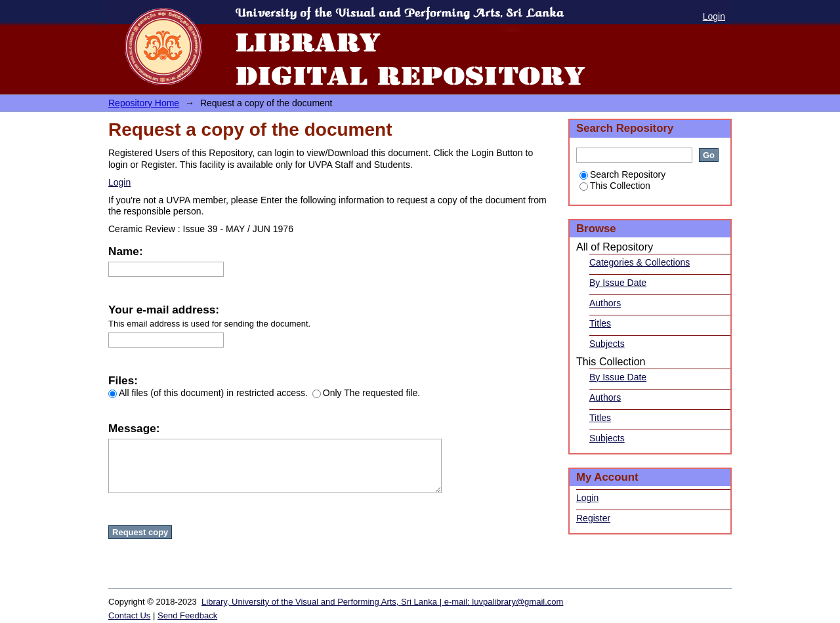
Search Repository (622, 174)
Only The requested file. (366, 393)
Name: (126, 251)
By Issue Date (618, 283)
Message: (134, 428)
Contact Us (129, 615)
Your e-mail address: (164, 310)
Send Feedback (187, 615)
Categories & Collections (640, 262)
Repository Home (144, 103)
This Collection (615, 186)
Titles (600, 323)
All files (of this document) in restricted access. (208, 393)
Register (593, 518)
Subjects (607, 344)
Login (714, 16)
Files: (123, 380)
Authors (605, 303)
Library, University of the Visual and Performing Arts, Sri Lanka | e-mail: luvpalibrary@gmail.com (382, 602)
